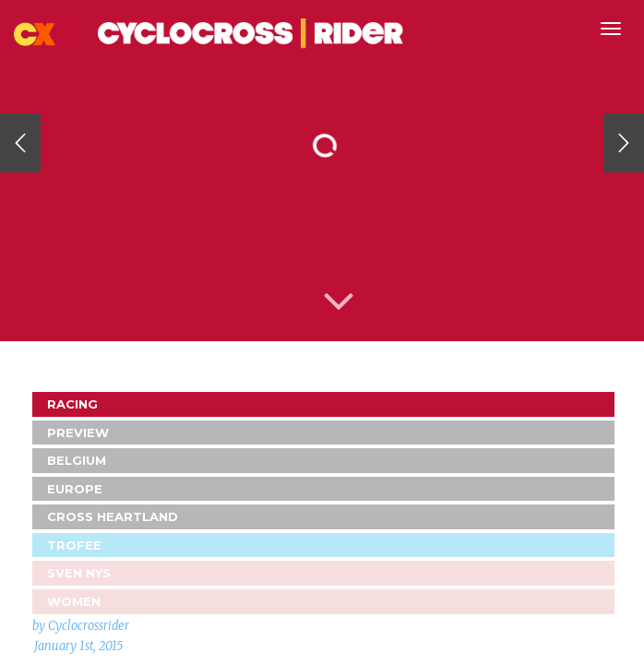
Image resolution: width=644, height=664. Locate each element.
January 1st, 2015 (78, 646)
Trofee (74, 545)
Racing (72, 404)
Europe (75, 489)
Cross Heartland (113, 516)
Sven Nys (79, 573)
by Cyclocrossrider (81, 626)
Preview (78, 433)
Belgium (77, 460)
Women (74, 601)
